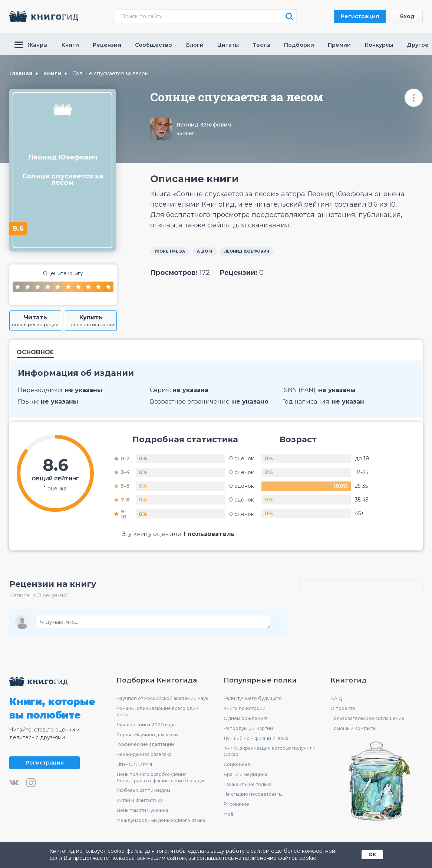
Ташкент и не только (248, 784)
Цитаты (228, 45)
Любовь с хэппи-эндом (143, 790)
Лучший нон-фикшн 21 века (256, 738)
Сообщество (154, 45)
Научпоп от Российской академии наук (162, 698)
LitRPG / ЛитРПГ (135, 764)
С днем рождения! (245, 718)
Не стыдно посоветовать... (254, 794)
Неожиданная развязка (144, 754)
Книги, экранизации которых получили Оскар (270, 751)
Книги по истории (245, 708)
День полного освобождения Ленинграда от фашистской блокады (160, 777)
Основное (35, 353)
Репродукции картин (248, 728)
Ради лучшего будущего (253, 698)
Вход (407, 16)
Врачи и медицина (245, 774)
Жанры (31, 45)
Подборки (299, 45)
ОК (372, 854)
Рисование (236, 804)
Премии (339, 45)
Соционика (237, 764)
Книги (70, 45)
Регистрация (360, 16)
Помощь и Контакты (353, 728)
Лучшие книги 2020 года (146, 725)
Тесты (262, 45)
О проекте (343, 708)
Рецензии (107, 45)
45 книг (185, 133)
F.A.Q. (337, 698)
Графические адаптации (145, 744)
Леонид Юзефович (204, 125)
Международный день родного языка (161, 820)
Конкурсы (379, 45)
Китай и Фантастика (140, 800)
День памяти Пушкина (142, 810)
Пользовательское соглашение (367, 718)
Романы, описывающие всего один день (157, 711)
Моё (229, 814)
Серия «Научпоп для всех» (147, 735)
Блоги (195, 45)
